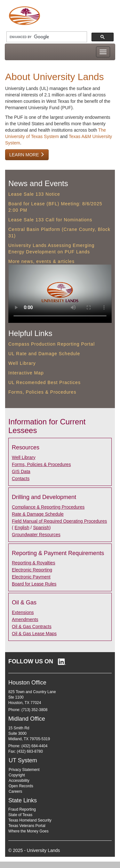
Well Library (22, 363)
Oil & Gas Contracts (32, 626)
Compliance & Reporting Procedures (48, 507)
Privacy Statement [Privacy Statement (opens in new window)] (24, 770)
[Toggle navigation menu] (103, 52)
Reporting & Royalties (33, 563)
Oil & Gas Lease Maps (34, 634)
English (22, 528)
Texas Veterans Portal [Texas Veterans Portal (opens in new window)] (27, 826)
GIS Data (21, 471)
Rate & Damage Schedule (38, 514)
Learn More (27, 155)
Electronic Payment (31, 577)
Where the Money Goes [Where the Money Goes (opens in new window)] (28, 831)
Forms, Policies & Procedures (42, 392)
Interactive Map (26, 373)
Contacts (21, 479)
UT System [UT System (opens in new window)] (23, 760)
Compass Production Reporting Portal (52, 344)
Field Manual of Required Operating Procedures (59, 521)
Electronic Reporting (32, 570)
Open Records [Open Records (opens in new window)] (21, 786)
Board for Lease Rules (34, 584)
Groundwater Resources (36, 535)
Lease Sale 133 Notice (34, 194)
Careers (15, 791)
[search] (46, 37)
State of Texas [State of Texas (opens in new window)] (20, 815)
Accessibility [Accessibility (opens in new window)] (19, 781)
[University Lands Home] (24, 16)
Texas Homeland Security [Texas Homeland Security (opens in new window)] (30, 820)
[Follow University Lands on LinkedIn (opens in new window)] (37, 661)
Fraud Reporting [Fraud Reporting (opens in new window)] (22, 809)
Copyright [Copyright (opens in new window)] (17, 775)
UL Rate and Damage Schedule (44, 354)
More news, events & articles (41, 261)
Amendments (25, 619)
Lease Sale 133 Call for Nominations (50, 220)
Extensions (23, 612)
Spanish (41, 528)
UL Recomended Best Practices (44, 382)
